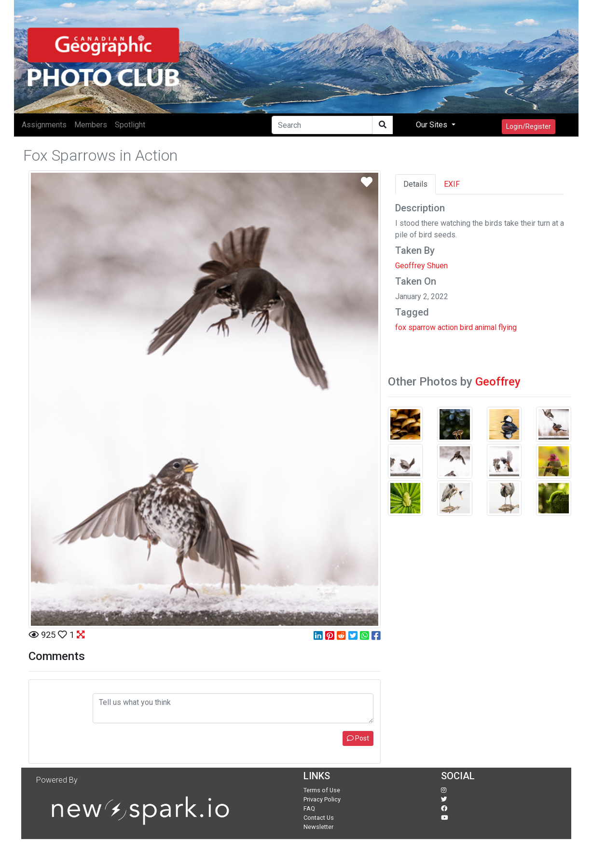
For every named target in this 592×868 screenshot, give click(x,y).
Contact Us (319, 818)
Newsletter (318, 827)
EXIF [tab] (452, 184)
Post (358, 738)
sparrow (422, 327)
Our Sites (433, 125)
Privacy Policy (322, 799)
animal (486, 327)
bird (466, 327)
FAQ (309, 808)
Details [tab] (415, 184)
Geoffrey (498, 382)
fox (401, 327)
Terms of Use (322, 790)
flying (508, 327)
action (448, 327)
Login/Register (529, 126)
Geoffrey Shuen (421, 266)
